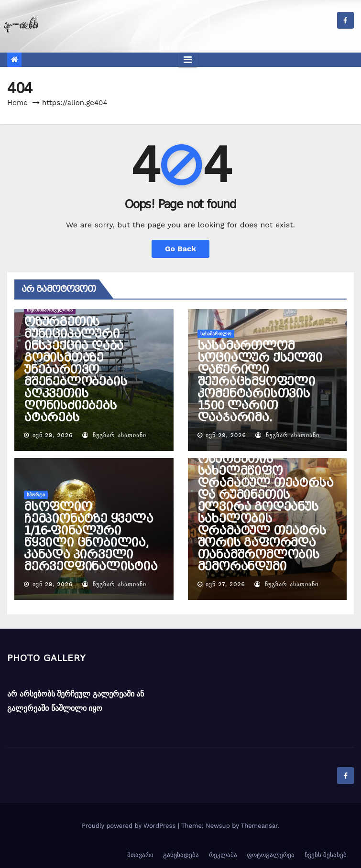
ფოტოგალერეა (271, 855)
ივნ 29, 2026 (53, 435)
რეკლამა (223, 855)
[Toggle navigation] (188, 60)
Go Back (180, 249)
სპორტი (36, 495)
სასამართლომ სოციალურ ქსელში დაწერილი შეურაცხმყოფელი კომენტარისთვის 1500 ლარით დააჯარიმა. (260, 382)
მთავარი (140, 855)
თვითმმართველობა (50, 310)
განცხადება (181, 855)
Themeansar (259, 826)
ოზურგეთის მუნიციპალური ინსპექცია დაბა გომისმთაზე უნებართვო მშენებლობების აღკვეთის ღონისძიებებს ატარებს (75, 370)
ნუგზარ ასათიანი (114, 435)
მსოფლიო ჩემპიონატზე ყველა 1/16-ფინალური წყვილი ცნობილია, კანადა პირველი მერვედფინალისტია (91, 537)
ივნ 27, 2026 (225, 584)
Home (17, 103)
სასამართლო (216, 334)
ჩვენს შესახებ (326, 855)
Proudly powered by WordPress (130, 826)
